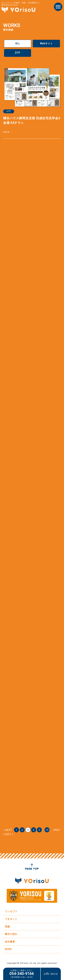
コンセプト (11, 911)
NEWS (8, 949)
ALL (18, 43)
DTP (18, 53)
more (6, 132)
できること (11, 919)
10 (47, 830)
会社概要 (10, 942)
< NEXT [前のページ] (8, 830)
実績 (7, 927)
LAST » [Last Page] (9, 834)
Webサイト (46, 43)
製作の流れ (11, 934)
